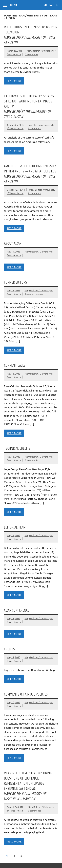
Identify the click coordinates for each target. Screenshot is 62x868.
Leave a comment (34, 294)
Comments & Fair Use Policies (26, 694)
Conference (17, 610)
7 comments (34, 811)
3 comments (34, 128)
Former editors (15, 282)
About (12, 244)
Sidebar (48, 5)
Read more (14, 81)
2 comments (32, 54)
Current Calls (15, 365)
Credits (9, 649)
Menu (14, 5)
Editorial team (15, 527)
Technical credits (17, 448)
